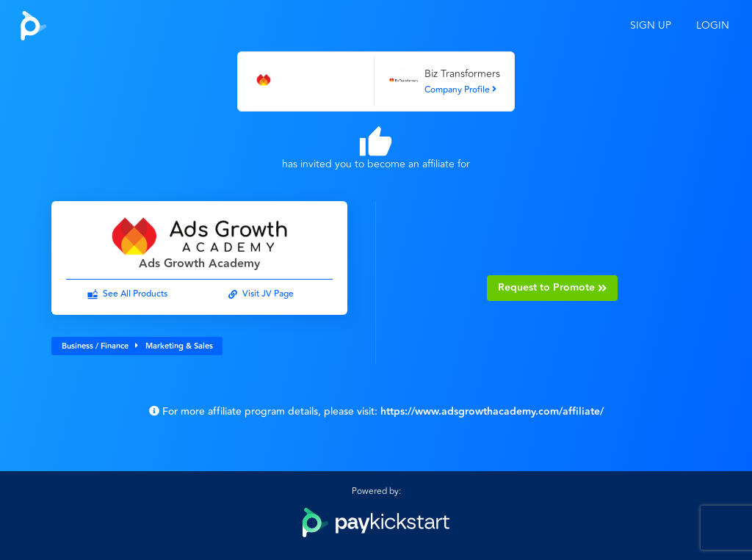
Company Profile (460, 90)
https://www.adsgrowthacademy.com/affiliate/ (492, 412)
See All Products (135, 294)
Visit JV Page (268, 294)
